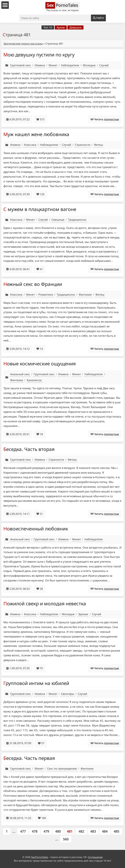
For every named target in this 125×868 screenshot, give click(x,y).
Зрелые (83, 614)
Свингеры (67, 694)
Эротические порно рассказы (23, 44)
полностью (111, 119)
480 (58, 831)
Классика (30, 145)
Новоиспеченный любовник (36, 529)
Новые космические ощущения (40, 364)
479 (46, 831)
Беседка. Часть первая (29, 758)
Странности (83, 145)
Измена (40, 65)
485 (116, 831)
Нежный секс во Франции (33, 284)
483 (93, 831)
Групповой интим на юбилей (36, 683)
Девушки (75, 27)
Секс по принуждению (62, 769)
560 (66, 839)
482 (81, 831)
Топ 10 (48, 27)
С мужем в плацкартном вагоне (40, 209)
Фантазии (85, 295)
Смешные (58, 220)
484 (105, 831)
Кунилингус (34, 380)
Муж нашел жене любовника (36, 134)
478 (35, 831)
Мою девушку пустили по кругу (39, 55)
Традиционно (77, 220)
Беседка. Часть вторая (29, 449)
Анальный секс (20, 374)
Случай (104, 65)
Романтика (46, 295)
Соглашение (95, 857)
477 (23, 831)
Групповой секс (21, 65)
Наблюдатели (70, 65)
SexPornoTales (40, 857)
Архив (61, 27)
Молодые (89, 65)
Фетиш (98, 145)
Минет (53, 65)
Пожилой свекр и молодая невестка (45, 603)
